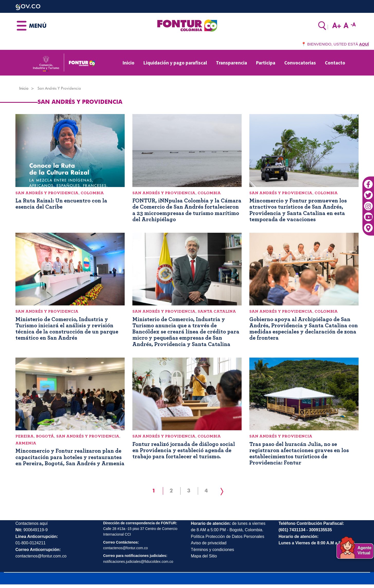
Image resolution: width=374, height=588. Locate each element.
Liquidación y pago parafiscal (175, 63)
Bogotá (45, 436)
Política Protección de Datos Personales (228, 536)
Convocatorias (300, 63)
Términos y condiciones (213, 550)
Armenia (26, 443)
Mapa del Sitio (204, 556)
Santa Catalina (217, 311)
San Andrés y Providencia (47, 193)
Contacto (335, 63)
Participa (266, 63)
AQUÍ (364, 44)
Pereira (25, 436)
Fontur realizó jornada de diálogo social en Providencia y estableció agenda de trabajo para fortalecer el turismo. (184, 450)
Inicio (129, 63)
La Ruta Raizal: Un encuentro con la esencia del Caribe (61, 204)
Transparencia (231, 63)
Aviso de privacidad (209, 543)
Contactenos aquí (31, 523)
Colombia (92, 193)
